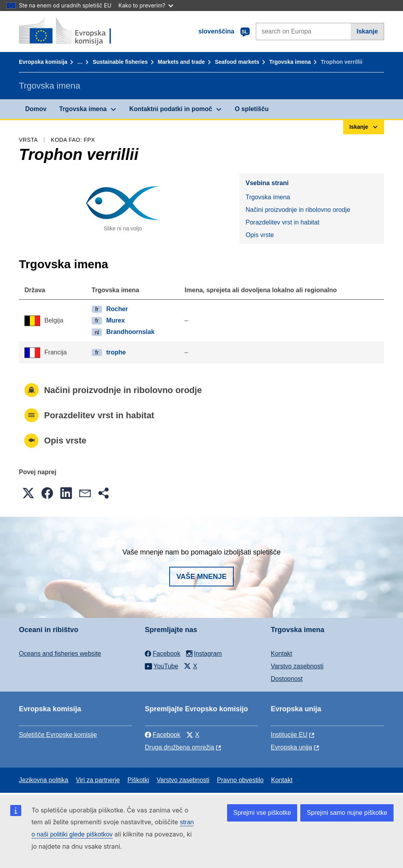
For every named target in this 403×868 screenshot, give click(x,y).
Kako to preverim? (146, 5)
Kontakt (281, 654)
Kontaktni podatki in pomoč (171, 109)
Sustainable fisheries (120, 62)
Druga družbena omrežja (179, 747)
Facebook (163, 735)
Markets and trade (181, 62)
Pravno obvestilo (240, 780)
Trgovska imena (290, 62)
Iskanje (367, 31)
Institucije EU (289, 735)
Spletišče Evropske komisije (58, 735)
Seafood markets (237, 62)
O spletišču (251, 109)
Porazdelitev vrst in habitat (283, 222)
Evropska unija (291, 747)
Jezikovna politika (43, 780)
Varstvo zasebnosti (297, 666)
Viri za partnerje (98, 780)
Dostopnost (287, 679)
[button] (28, 493)
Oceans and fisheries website (60, 654)
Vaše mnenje (201, 577)
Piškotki (138, 780)
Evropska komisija (43, 62)
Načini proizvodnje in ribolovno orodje (298, 210)
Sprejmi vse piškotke (262, 813)
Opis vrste (260, 235)
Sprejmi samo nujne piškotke (347, 813)
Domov (36, 109)
